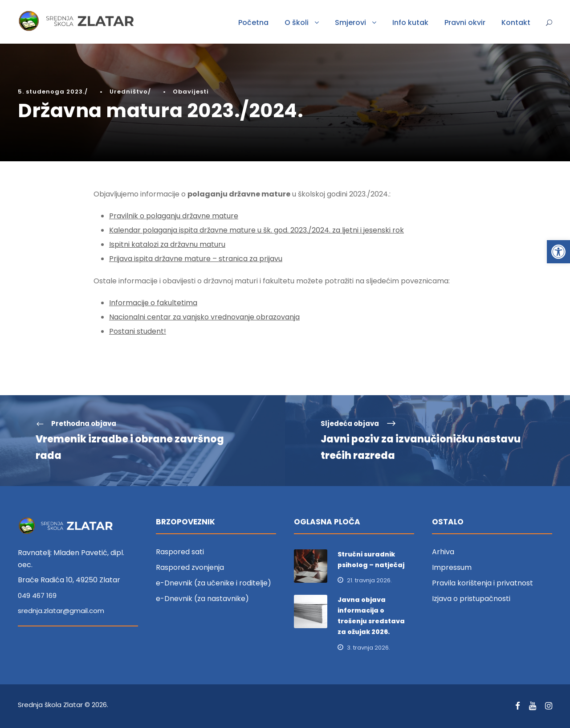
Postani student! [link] (138, 331)
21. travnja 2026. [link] (369, 580)
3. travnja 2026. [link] (368, 648)
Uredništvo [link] (129, 92)
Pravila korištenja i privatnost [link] (482, 583)
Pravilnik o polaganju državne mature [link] (174, 216)
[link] (558, 252)
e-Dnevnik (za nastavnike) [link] (202, 599)
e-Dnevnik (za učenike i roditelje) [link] (214, 583)
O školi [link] (297, 22)
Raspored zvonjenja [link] (190, 567)
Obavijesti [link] (191, 92)
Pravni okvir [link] (465, 22)
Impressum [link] (452, 567)
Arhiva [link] (443, 552)
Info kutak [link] (410, 22)
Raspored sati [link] (180, 552)
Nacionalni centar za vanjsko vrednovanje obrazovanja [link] (204, 317)
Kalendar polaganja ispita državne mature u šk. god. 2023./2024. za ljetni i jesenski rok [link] (256, 230)
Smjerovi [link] (350, 22)
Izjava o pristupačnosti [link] (471, 599)
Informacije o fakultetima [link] (153, 303)
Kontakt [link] (516, 22)
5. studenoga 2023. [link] (51, 92)
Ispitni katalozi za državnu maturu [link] (167, 244)
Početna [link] (253, 22)
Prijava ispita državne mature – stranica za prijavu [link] (196, 259)
